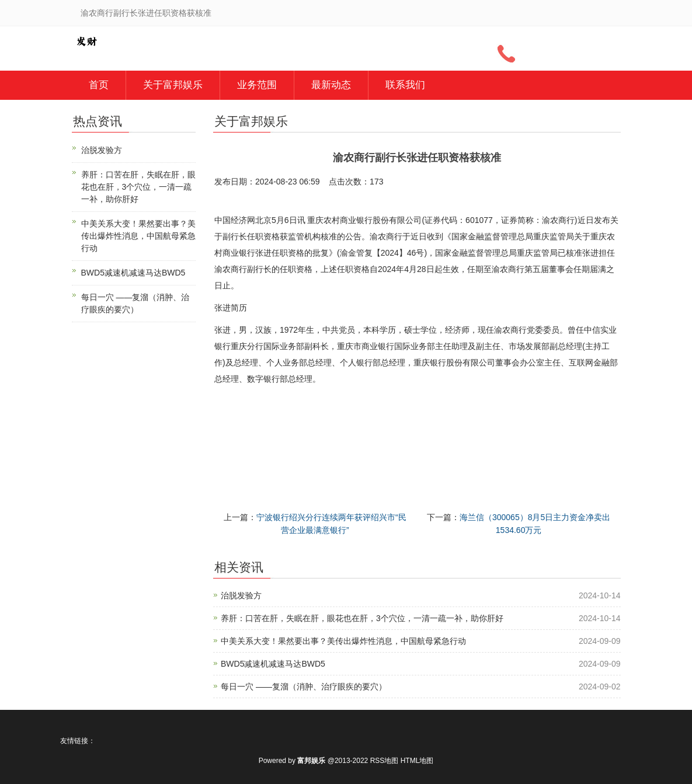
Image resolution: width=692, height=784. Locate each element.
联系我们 (405, 85)
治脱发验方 (241, 595)
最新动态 (331, 85)
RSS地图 (385, 761)
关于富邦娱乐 (173, 85)
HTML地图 (417, 761)
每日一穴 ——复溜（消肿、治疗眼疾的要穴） (304, 687)
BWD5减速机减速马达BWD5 (273, 664)
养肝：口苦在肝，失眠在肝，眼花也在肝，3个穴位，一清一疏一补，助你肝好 (362, 618)
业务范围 (257, 85)
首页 (99, 85)
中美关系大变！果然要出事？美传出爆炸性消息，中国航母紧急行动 (343, 641)
